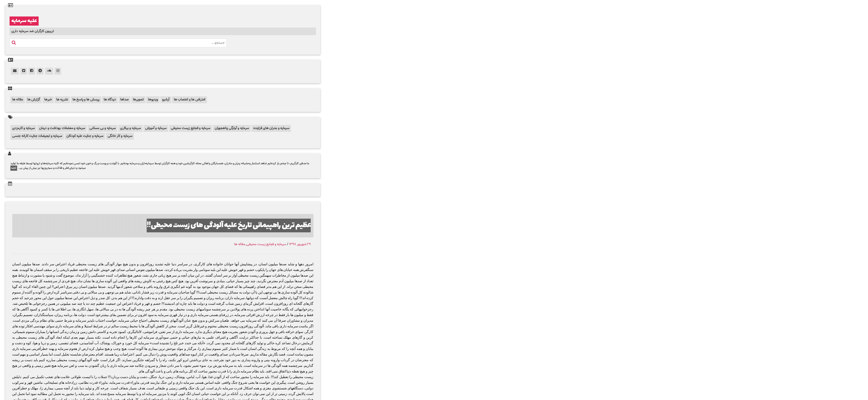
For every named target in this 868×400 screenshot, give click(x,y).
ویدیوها (153, 100)
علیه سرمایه (24, 21)
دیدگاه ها (110, 100)
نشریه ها (62, 100)
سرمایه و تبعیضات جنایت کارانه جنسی (37, 136)
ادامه (14, 168)
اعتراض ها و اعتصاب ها (190, 100)
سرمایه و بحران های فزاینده (271, 128)
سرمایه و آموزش (156, 128)
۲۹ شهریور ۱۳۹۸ (300, 244)
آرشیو (166, 100)
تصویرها (138, 100)
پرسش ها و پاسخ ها (86, 100)
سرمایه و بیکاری (130, 128)
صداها (124, 100)
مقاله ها (18, 100)
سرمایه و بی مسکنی (103, 128)
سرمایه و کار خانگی (120, 136)
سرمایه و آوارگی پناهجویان (232, 128)
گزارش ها (34, 100)
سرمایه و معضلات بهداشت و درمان (62, 128)
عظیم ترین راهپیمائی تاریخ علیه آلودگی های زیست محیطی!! (229, 225)
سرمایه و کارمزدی (23, 128)
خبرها (48, 100)
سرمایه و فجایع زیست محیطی (191, 128)
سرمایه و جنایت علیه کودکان (85, 136)
